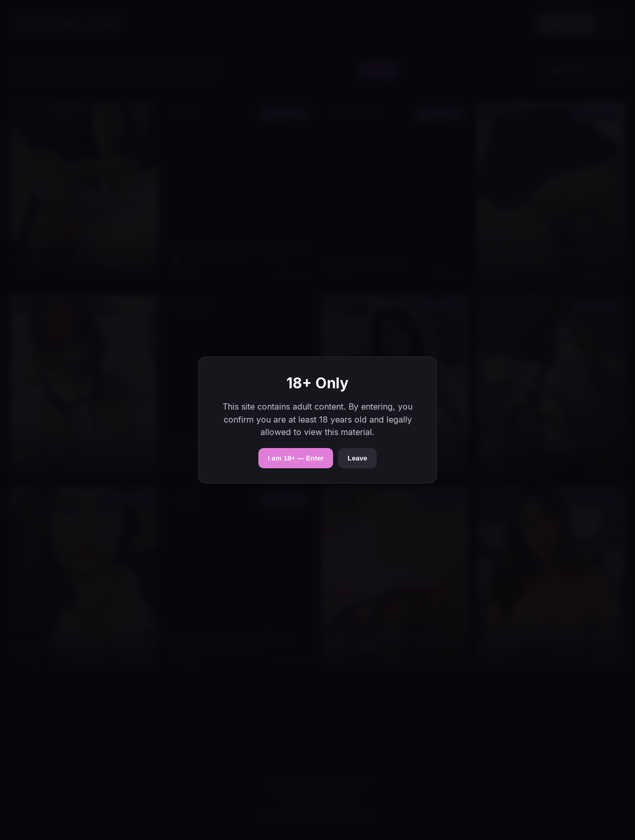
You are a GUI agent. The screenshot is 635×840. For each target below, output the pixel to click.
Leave (357, 458)
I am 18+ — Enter (296, 458)
